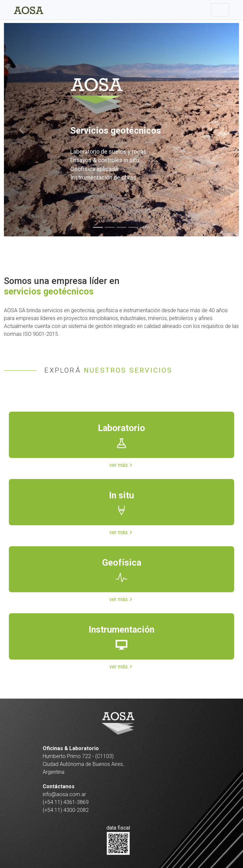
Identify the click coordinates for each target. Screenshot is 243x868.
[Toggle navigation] (220, 10)
